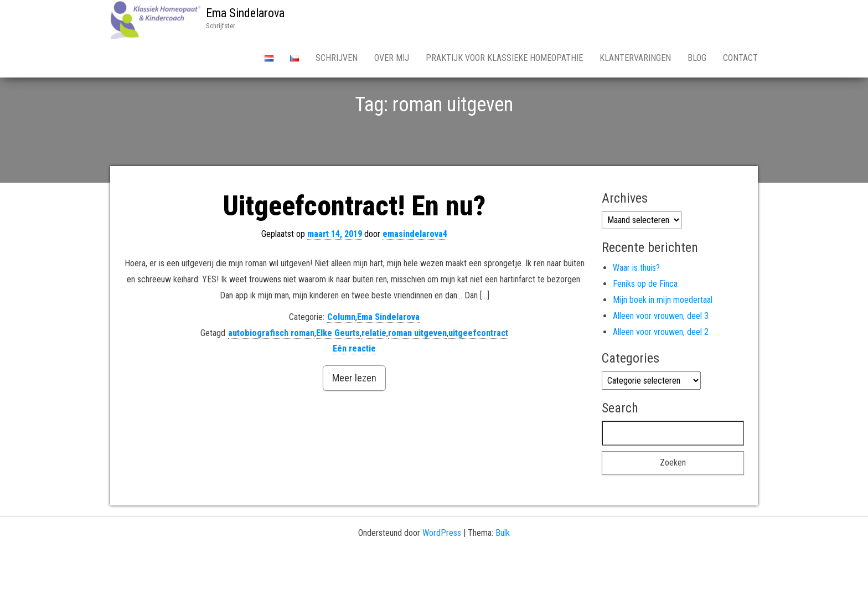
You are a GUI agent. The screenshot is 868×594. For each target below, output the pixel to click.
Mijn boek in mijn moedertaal (663, 339)
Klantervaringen (635, 58)
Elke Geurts (338, 372)
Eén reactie (354, 387)
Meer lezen (354, 417)
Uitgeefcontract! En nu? (354, 245)
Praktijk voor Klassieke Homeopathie (504, 58)
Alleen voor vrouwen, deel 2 (661, 371)
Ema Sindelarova (245, 13)
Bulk (503, 572)
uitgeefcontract (478, 372)
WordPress (442, 572)
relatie (374, 372)
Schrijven (337, 58)
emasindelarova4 (415, 273)
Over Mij (392, 58)
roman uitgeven (417, 372)
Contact (740, 58)
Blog (697, 58)
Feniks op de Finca (645, 322)
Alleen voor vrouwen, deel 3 (661, 355)
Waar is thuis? (636, 306)
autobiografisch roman (271, 372)
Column (341, 356)
